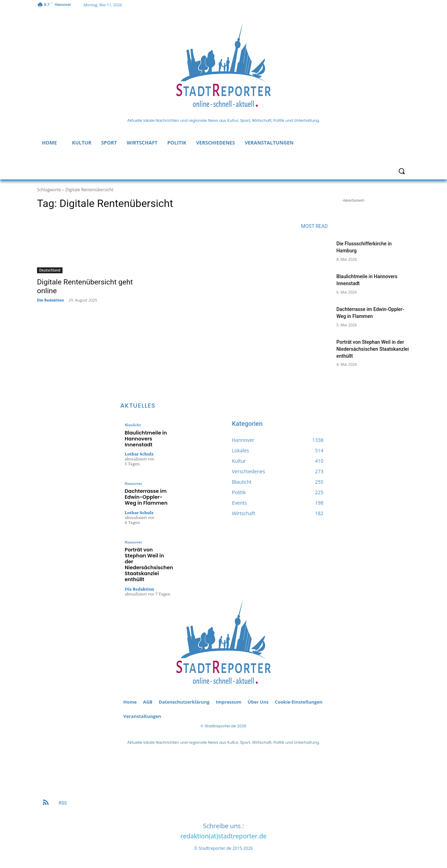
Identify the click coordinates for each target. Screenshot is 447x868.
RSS (63, 801)
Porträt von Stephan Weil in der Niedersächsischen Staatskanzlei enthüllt (372, 349)
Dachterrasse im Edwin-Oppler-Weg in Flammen (144, 495)
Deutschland (50, 270)
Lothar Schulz (139, 452)
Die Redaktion (50, 300)
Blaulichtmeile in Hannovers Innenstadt (144, 438)
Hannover (133, 482)
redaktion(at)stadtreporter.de (224, 834)
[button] (402, 171)
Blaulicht (133, 425)
